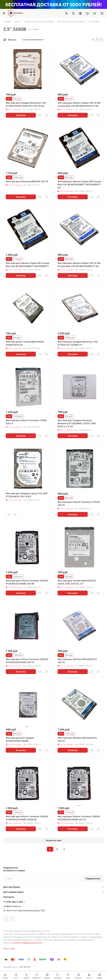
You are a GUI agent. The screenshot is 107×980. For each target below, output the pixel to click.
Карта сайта (9, 949)
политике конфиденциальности (27, 943)
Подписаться (93, 878)
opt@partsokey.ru (12, 906)
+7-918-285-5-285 (13, 902)
